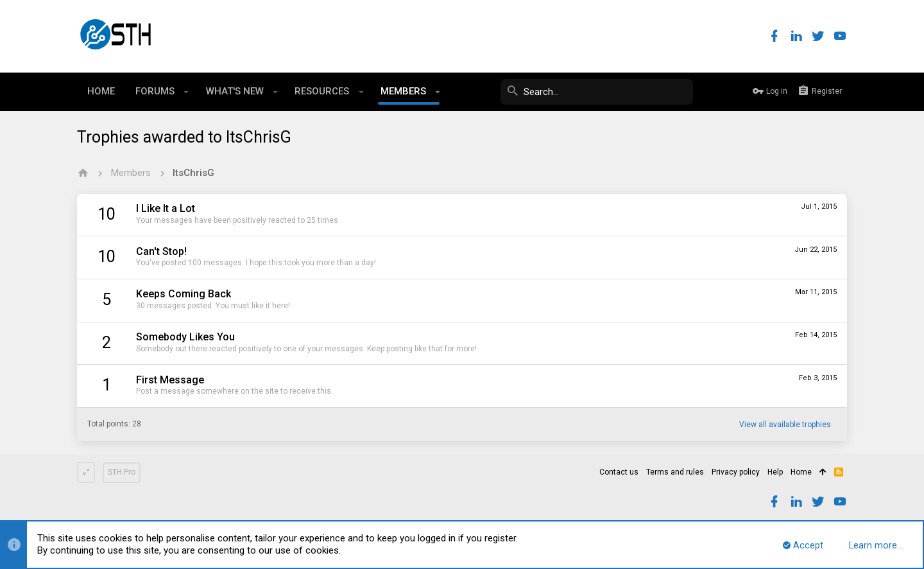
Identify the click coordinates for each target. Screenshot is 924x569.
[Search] (597, 92)
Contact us (619, 472)
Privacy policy (736, 472)
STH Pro (122, 472)
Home (801, 472)
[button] (186, 92)
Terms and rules (675, 472)
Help (775, 472)
